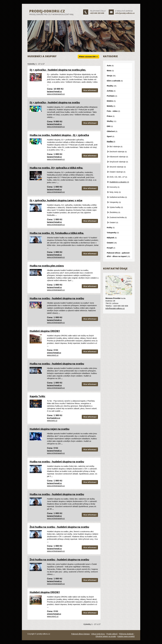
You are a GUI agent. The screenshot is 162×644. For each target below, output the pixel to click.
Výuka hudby (116, 207)
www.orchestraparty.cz (56, 94)
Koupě (111, 248)
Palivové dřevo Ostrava (80, 634)
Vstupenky (115, 202)
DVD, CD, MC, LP (118, 177)
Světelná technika (118, 197)
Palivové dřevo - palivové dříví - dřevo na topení (118, 255)
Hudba (111, 141)
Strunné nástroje (118, 167)
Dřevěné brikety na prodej (106, 636)
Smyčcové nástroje (119, 162)
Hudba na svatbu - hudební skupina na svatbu (57, 298)
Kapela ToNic (37, 396)
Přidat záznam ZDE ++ (88, 57)
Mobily (111, 106)
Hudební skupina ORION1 (45, 331)
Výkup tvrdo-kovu (98, 634)
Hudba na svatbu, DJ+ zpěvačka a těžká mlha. (56, 168)
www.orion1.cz (53, 355)
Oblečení (112, 131)
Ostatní (114, 222)
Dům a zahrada (115, 81)
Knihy (111, 227)
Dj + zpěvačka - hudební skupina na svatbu (55, 103)
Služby (112, 121)
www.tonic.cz (52, 421)
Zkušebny (115, 212)
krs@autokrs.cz (54, 418)
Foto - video (113, 111)
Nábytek (112, 238)
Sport (111, 136)
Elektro (111, 101)
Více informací (90, 90)
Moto (110, 71)
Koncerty (114, 187)
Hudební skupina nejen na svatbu (49, 429)
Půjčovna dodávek (126, 634)
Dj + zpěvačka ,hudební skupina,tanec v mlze (56, 200)
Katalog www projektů (126, 636)
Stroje (111, 76)
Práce (111, 116)
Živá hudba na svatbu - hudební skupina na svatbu (59, 527)
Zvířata (111, 91)
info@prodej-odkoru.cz (125, 13)
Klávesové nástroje (119, 157)
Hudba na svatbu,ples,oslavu (47, 266)
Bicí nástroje (116, 146)
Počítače (112, 96)
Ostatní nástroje (117, 172)
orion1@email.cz (54, 353)
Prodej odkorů (112, 634)
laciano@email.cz (54, 91)
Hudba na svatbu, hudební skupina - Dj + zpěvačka (59, 135)
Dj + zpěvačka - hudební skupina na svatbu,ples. (58, 70)
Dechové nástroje (118, 152)
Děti (110, 126)
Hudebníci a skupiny (119, 182)
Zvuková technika (118, 217)
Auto (110, 65)
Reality (112, 86)
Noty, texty (115, 192)
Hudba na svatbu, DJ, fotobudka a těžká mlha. (57, 233)
